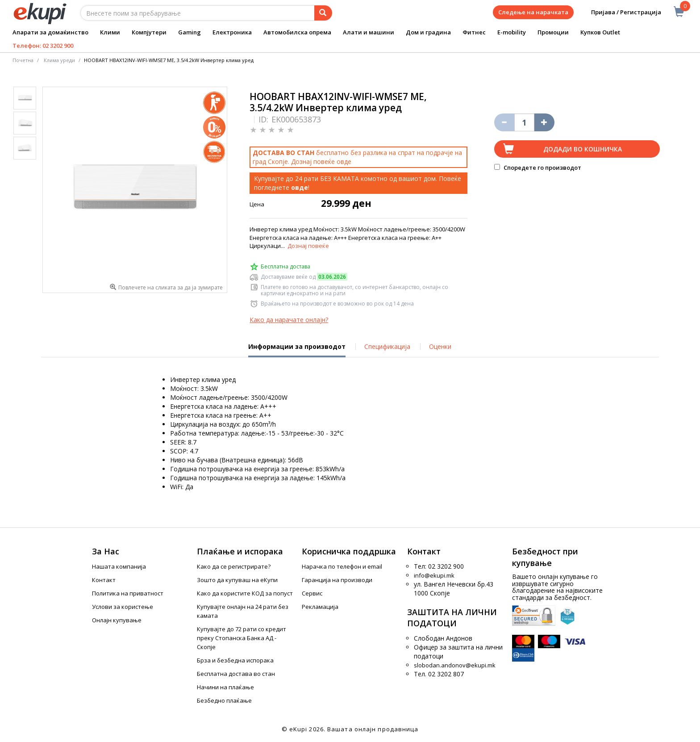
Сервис (312, 593)
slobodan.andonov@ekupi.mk (455, 665)
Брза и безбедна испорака (235, 660)
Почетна (23, 60)
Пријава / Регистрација (620, 12)
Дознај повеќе (308, 246)
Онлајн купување (117, 620)
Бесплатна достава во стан (236, 674)
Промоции (553, 32)
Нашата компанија (119, 566)
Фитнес (474, 32)
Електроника (232, 32)
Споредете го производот (538, 168)
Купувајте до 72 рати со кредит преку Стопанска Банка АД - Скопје (242, 638)
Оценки (440, 346)
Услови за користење (123, 607)
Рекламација (320, 607)
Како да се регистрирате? (234, 566)
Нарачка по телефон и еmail (342, 566)
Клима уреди (59, 60)
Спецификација (387, 346)
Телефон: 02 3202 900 (43, 46)
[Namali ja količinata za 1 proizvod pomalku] (544, 122)
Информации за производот (297, 350)
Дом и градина (428, 32)
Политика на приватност (128, 593)
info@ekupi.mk (434, 575)
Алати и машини (369, 32)
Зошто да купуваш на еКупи (237, 580)
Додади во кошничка (583, 149)
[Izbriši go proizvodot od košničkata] (504, 122)
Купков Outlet (600, 32)
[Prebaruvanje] (323, 13)
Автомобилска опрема (297, 32)
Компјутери (149, 32)
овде (344, 161)
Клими (110, 32)
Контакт (104, 580)
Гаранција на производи (337, 580)
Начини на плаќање (225, 687)
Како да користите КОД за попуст (245, 593)
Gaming (190, 32)
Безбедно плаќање (224, 700)
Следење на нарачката (533, 12)
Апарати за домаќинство (50, 32)
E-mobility (512, 32)
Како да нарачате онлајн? (289, 320)
